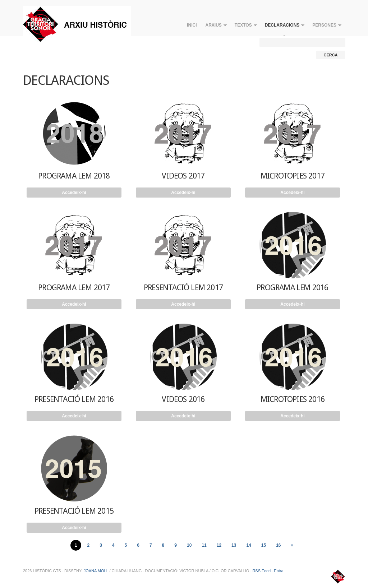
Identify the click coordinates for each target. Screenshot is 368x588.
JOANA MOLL (96, 571)
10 (189, 545)
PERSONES (325, 27)
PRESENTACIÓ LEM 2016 (74, 399)
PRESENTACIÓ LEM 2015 (74, 511)
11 (204, 545)
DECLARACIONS (283, 27)
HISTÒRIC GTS (77, 24)
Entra (279, 571)
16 (278, 545)
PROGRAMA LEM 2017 (74, 288)
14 (249, 545)
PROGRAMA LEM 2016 (292, 288)
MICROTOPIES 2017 (293, 176)
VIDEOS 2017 (183, 176)
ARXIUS (214, 27)
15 (264, 545)
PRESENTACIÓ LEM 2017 (183, 288)
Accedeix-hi (74, 193)
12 (219, 545)
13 (234, 545)
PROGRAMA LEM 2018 (74, 176)
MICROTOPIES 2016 (293, 399)
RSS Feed (261, 571)
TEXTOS (244, 27)
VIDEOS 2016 (183, 399)
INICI (192, 25)
